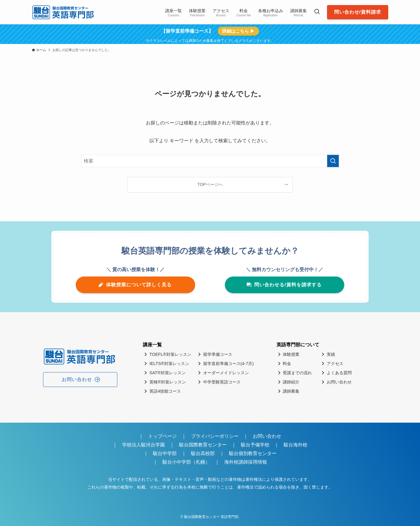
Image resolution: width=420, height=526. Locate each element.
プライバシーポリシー (215, 436)
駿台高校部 (203, 453)
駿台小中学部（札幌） (186, 462)
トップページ (162, 436)
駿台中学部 (165, 453)
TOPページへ (210, 184)
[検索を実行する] (333, 161)
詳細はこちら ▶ (238, 31)
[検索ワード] (210, 161)
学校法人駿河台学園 (143, 445)
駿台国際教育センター (203, 445)
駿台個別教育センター (255, 453)
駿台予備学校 (255, 445)
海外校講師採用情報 (246, 462)
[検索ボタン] (317, 12)
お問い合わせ (267, 436)
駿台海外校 (296, 445)
